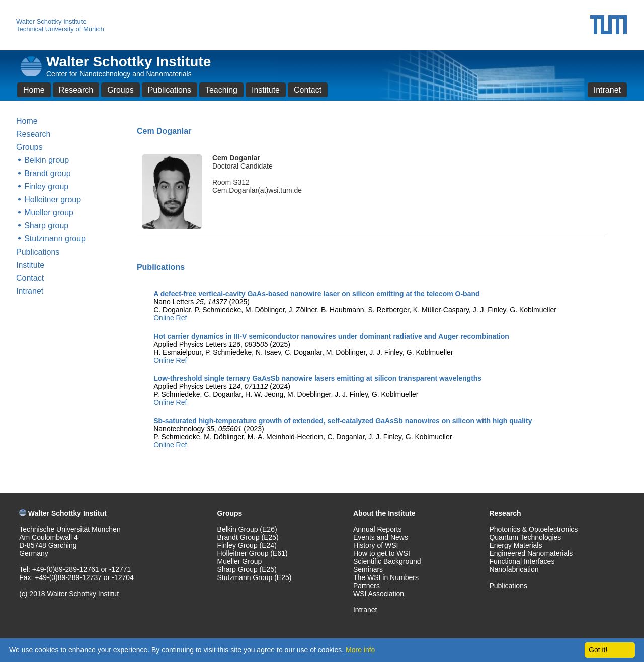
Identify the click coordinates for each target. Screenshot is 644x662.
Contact (308, 90)
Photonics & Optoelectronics (533, 529)
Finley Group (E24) (247, 545)
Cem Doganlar (236, 158)
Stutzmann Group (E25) (255, 577)
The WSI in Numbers (386, 577)
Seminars (368, 569)
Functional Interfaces (522, 561)
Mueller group (49, 213)
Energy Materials (515, 545)
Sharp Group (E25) (247, 569)
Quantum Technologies (525, 537)
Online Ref (170, 318)
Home (34, 90)
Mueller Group (240, 561)
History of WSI (376, 545)
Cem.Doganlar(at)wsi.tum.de (257, 190)
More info (360, 650)
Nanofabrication (514, 569)
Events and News (381, 537)
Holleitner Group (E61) (253, 553)
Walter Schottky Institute (51, 21)
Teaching (221, 90)
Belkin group (47, 160)
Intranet (607, 90)
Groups (120, 90)
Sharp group (46, 226)
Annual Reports (378, 529)
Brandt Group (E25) (248, 537)
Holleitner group (53, 199)
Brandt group (48, 173)
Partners (367, 586)
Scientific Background (387, 561)
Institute (266, 90)
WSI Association (379, 594)
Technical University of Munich (60, 29)
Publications (170, 90)
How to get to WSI (382, 553)
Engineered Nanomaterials (531, 553)
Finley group (46, 186)
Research (76, 90)
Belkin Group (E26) (247, 529)
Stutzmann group (55, 239)
